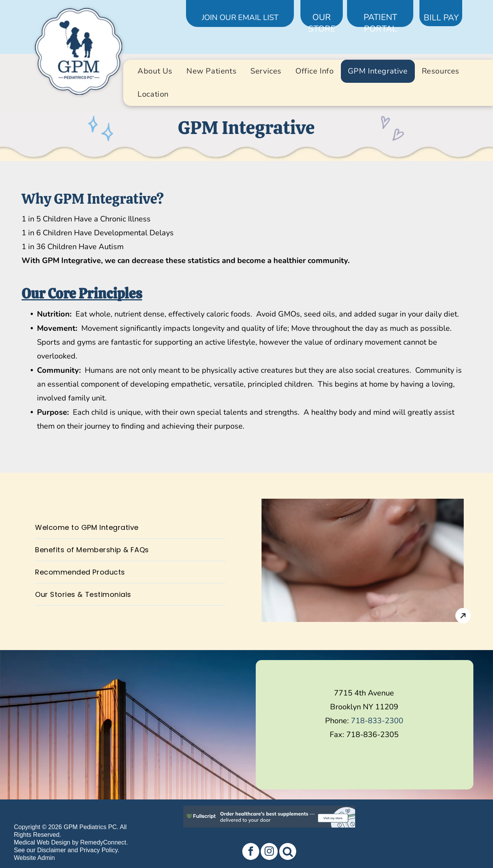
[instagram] (269, 852)
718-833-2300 (377, 721)
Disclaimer (51, 850)
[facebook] (251, 852)
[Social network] (288, 852)
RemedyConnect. (104, 842)
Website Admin (34, 858)
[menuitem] (155, 71)
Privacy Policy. (100, 850)
